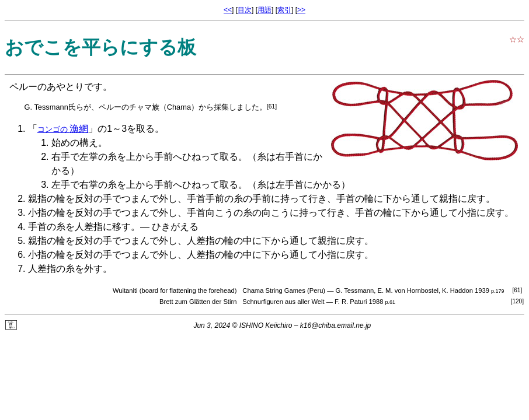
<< (228, 10)
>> (301, 10)
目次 (245, 10)
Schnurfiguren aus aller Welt (283, 302)
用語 (264, 10)
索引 (284, 10)
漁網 (63, 129)
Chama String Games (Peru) (284, 290)
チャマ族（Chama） (164, 107)
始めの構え (75, 143)
